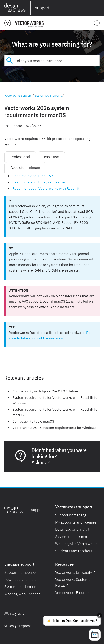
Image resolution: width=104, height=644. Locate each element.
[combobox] (52, 61)
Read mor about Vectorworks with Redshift (46, 188)
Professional (20, 157)
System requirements (48, 96)
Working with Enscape (22, 594)
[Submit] (10, 61)
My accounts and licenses (76, 522)
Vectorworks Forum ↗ (73, 593)
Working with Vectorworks (76, 544)
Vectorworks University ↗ (75, 572)
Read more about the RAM (33, 176)
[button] (99, 8)
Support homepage (71, 515)
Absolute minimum (25, 167)
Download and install (72, 529)
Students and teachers (74, 551)
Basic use (51, 157)
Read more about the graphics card (40, 182)
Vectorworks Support (18, 96)
